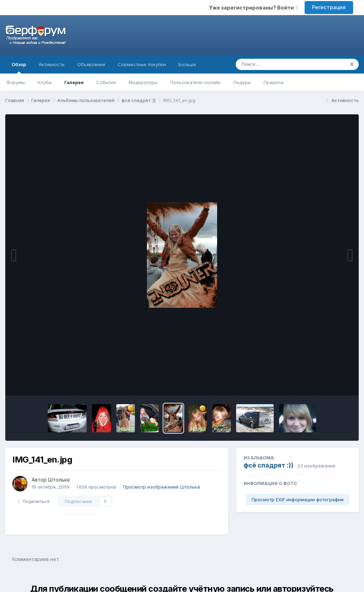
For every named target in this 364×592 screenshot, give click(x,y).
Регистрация (329, 7)
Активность (52, 64)
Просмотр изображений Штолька (161, 487)
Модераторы (143, 82)
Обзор (19, 68)
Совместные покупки (142, 64)
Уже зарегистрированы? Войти (253, 8)
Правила (274, 82)
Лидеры (242, 82)
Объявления (91, 64)
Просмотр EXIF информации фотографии (298, 499)
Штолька (59, 480)
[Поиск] (277, 64)
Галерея (74, 82)
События (106, 82)
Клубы (45, 82)
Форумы (16, 82)
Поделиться (34, 501)
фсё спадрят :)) (268, 465)
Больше (187, 64)
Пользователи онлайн (195, 82)
